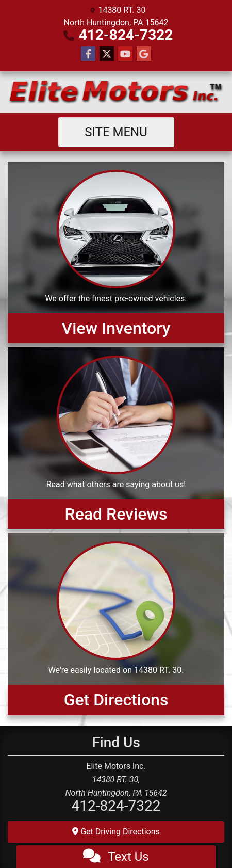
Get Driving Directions (116, 832)
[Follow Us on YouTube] (125, 54)
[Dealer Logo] (116, 92)
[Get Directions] (116, 624)
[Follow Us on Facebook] (88, 54)
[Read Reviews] (116, 438)
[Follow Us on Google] (144, 54)
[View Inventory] (116, 252)
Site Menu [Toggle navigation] (116, 132)
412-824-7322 (126, 35)
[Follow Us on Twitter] (107, 54)
